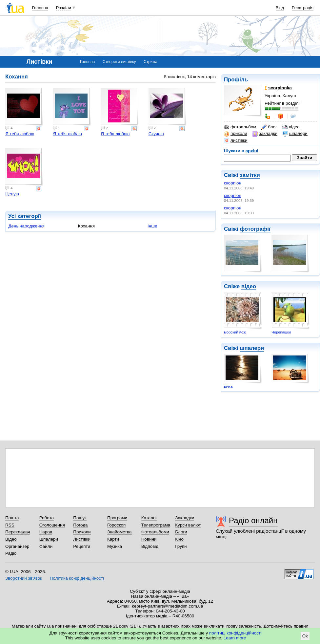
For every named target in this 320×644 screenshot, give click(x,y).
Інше (152, 226)
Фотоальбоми (155, 532)
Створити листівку (119, 62)
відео (291, 127)
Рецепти (82, 546)
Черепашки (281, 332)
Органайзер (17, 546)
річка (228, 386)
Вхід (280, 8)
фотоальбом (240, 127)
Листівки (82, 539)
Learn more (235, 638)
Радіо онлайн (253, 520)
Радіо (11, 553)
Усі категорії (25, 216)
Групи (181, 546)
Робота (47, 518)
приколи (236, 134)
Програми (117, 518)
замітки (250, 175)
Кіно (179, 539)
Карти (113, 539)
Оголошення (52, 525)
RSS (10, 525)
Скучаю (156, 134)
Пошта (12, 518)
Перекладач (18, 532)
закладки (265, 134)
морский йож (235, 332)
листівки (236, 140)
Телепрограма (156, 525)
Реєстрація (303, 8)
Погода (80, 525)
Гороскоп (116, 525)
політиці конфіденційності (235, 633)
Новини (149, 539)
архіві (252, 151)
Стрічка (150, 62)
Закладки (185, 518)
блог (269, 127)
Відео (11, 539)
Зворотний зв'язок (24, 578)
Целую (12, 194)
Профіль (236, 80)
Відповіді (150, 546)
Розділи (64, 8)
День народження (26, 226)
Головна (40, 8)
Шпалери (49, 539)
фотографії (255, 229)
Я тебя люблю (20, 134)
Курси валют (188, 525)
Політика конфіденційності (77, 578)
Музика (115, 546)
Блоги (181, 532)
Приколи (82, 532)
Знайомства (120, 532)
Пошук (80, 518)
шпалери (295, 134)
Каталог (149, 518)
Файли (46, 546)
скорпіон (233, 183)
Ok (305, 636)
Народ (46, 532)
